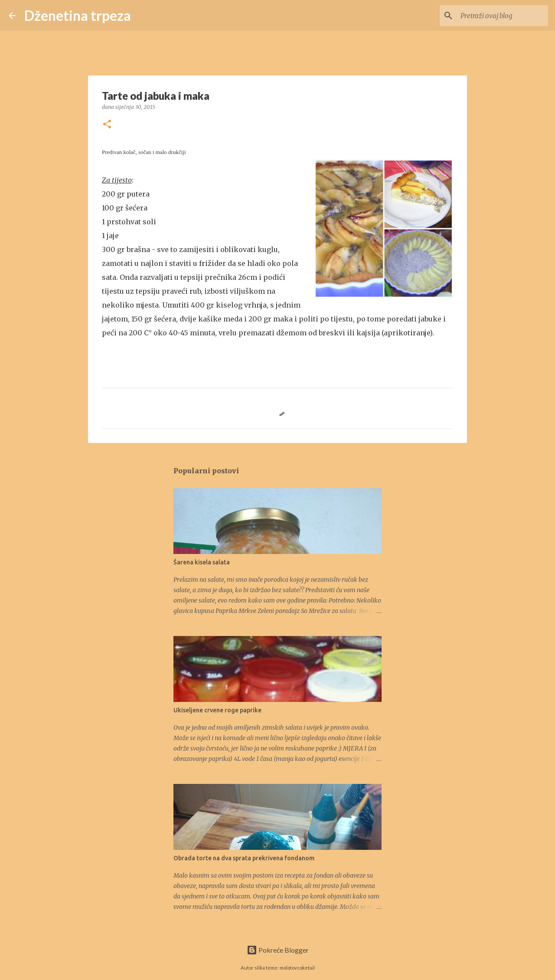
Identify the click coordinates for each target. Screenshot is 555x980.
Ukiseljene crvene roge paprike (217, 710)
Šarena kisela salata (202, 562)
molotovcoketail (297, 968)
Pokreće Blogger (278, 950)
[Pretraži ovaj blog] (503, 16)
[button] (107, 125)
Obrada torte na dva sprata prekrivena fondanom (244, 858)
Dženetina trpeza (78, 15)
